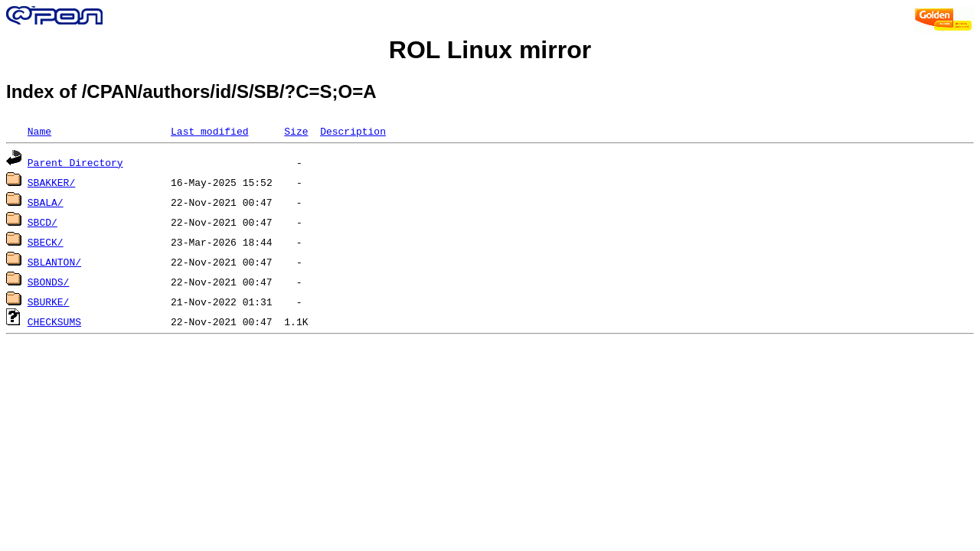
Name (39, 131)
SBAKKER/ (51, 182)
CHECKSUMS (54, 321)
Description (353, 131)
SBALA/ (46, 202)
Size (296, 131)
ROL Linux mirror (490, 50)
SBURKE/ (49, 302)
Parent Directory (75, 162)
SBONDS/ (49, 282)
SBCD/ (42, 222)
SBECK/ (46, 242)
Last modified (209, 131)
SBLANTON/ (54, 262)
